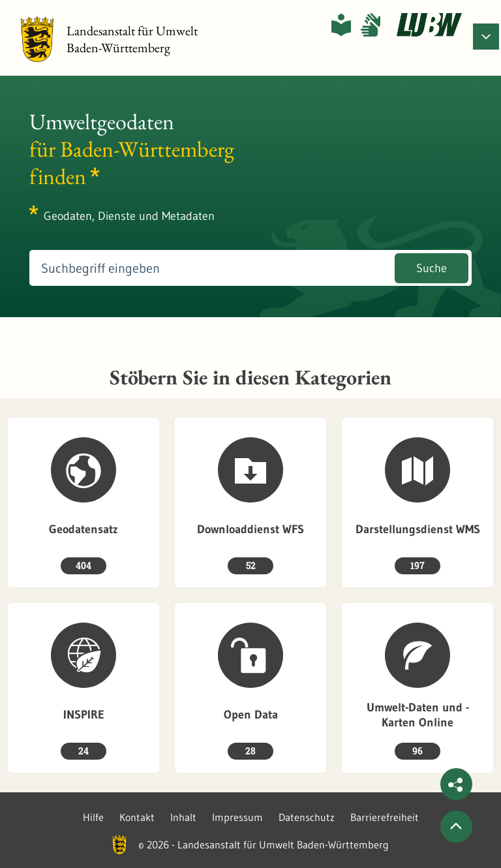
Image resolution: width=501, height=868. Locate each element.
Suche (432, 268)
